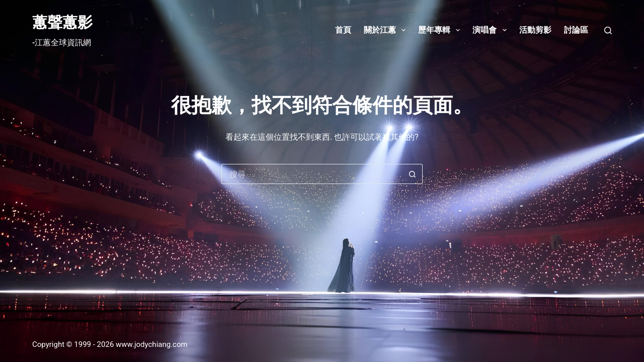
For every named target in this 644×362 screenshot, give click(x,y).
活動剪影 (535, 30)
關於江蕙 (387, 30)
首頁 (343, 30)
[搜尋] (608, 30)
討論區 (576, 30)
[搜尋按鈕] (413, 174)
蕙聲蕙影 (62, 22)
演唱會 (491, 30)
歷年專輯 (441, 30)
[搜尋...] (312, 174)
